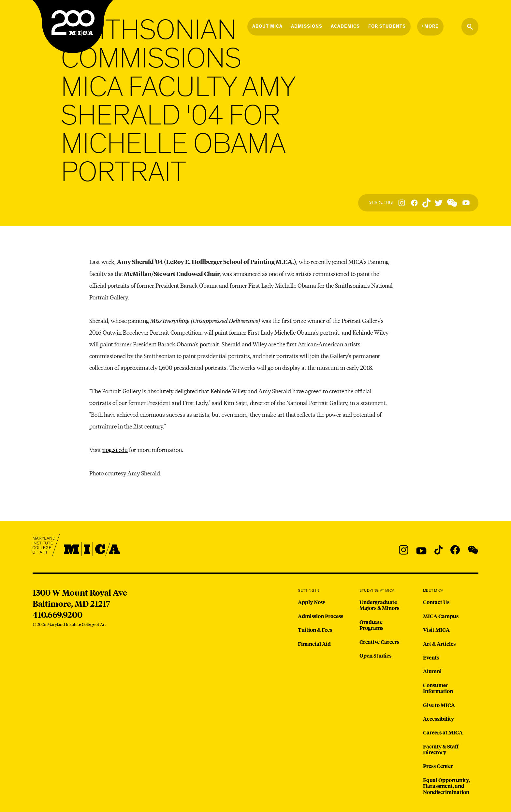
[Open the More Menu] (430, 26)
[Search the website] (470, 27)
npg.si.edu (115, 449)
